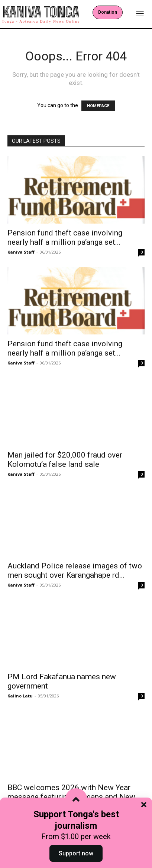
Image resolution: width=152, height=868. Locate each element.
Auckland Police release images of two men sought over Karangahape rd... (75, 570)
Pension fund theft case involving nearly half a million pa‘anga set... (65, 237)
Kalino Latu (20, 696)
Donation (108, 12)
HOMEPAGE (98, 106)
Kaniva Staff (21, 252)
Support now (76, 853)
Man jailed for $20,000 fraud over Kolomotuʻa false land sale (65, 460)
